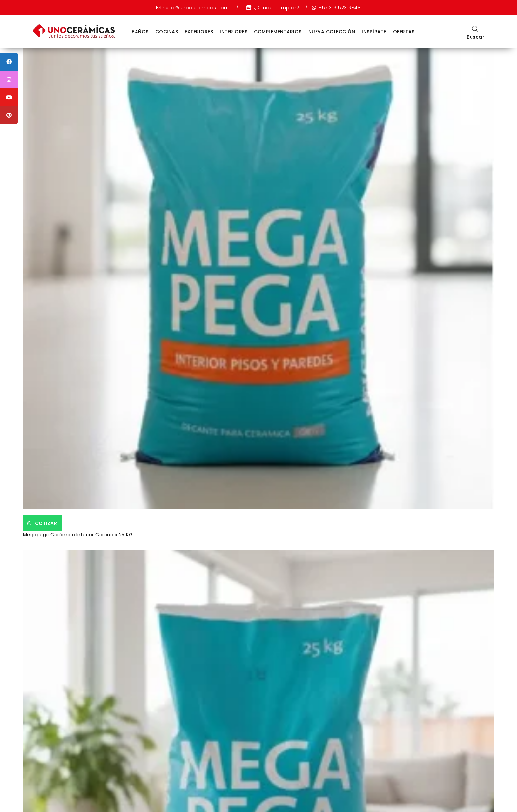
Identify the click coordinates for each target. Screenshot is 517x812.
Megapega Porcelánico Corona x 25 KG (194, 169)
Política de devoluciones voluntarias (258, 791)
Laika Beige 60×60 (168, 480)
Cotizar (54, 158)
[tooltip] (9, 62)
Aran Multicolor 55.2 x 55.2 (297, 322)
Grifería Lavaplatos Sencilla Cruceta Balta (198, 633)
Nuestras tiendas (274, 783)
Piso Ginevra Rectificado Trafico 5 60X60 (197, 322)
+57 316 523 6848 (339, 8)
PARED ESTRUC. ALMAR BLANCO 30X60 (73, 480)
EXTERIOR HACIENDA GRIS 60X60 (422, 322)
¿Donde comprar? (276, 8)
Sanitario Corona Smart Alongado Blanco (315, 169)
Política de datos (186, 791)
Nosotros (237, 783)
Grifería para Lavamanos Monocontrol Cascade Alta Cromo (431, 483)
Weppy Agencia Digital (286, 800)
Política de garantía (332, 791)
